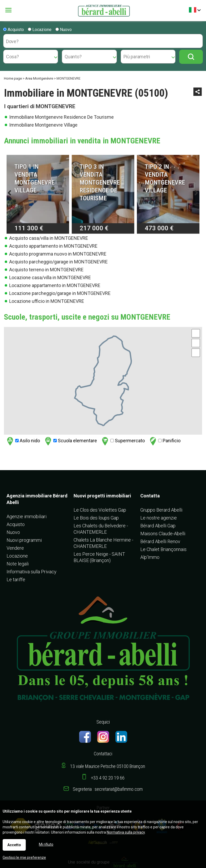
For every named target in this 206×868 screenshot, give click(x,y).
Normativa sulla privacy (126, 832)
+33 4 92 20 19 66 (108, 778)
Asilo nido (23, 441)
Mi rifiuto (46, 844)
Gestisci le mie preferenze (24, 857)
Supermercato (123, 441)
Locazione (40, 30)
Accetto (14, 845)
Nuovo (64, 30)
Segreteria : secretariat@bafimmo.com (108, 789)
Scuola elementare (70, 441)
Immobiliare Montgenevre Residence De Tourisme (61, 117)
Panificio (164, 441)
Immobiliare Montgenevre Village (43, 125)
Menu (9, 10)
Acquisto (14, 30)
